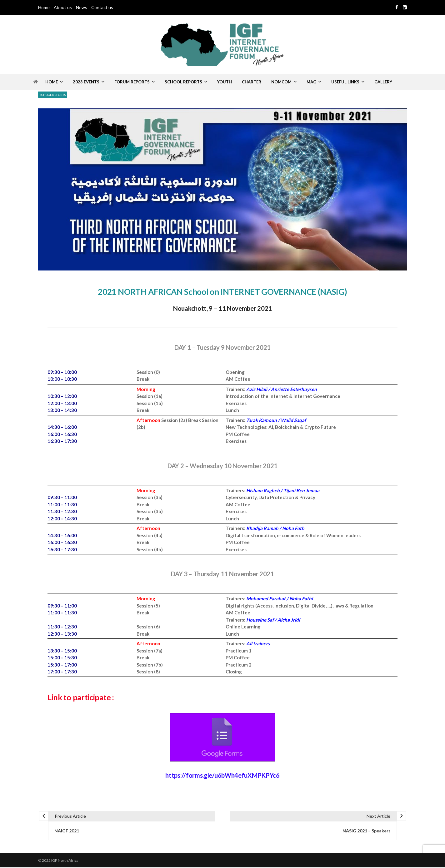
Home (44, 7)
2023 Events (86, 82)
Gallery (383, 82)
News (82, 7)
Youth (225, 82)
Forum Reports (132, 82)
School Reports (183, 82)
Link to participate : (82, 697)
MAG (311, 82)
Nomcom (281, 82)
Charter (252, 82)
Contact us (102, 7)
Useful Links (345, 82)
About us (63, 7)
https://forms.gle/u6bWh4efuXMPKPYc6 (223, 775)
